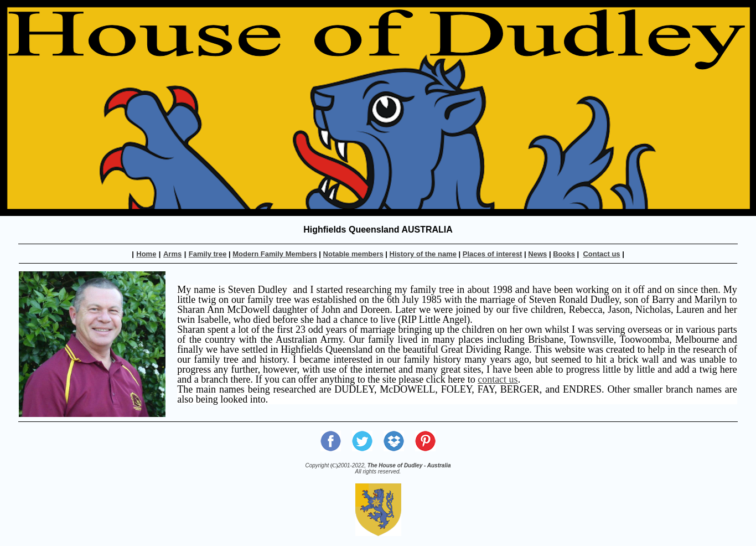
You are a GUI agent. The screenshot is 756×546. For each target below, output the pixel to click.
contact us (498, 379)
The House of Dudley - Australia (409, 465)
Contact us (601, 254)
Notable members (353, 254)
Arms (172, 254)
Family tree (208, 254)
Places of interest (493, 254)
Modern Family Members (275, 254)
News (537, 254)
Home (146, 254)
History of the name (423, 254)
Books (564, 254)
